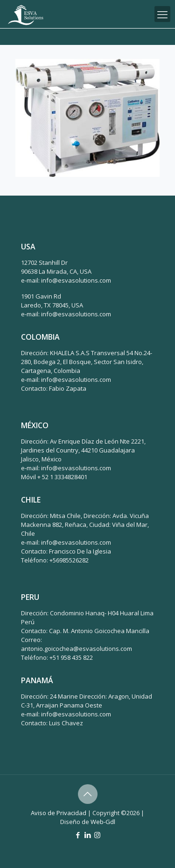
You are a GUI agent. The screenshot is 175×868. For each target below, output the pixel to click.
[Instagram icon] (97, 835)
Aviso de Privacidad (59, 813)
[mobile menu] (162, 14)
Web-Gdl (103, 822)
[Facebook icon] (78, 835)
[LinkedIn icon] (87, 835)
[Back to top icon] (88, 794)
